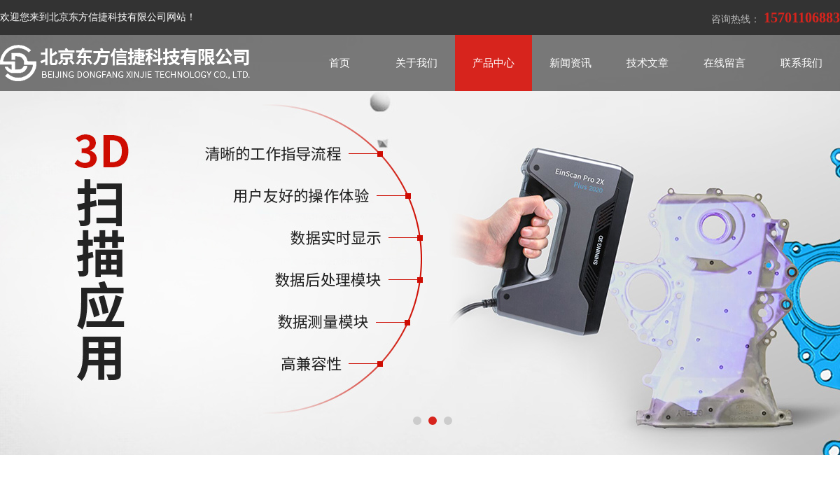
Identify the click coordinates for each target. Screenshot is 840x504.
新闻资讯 (570, 63)
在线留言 (724, 63)
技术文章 (647, 63)
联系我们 (801, 63)
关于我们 (416, 63)
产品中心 (493, 63)
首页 (339, 63)
